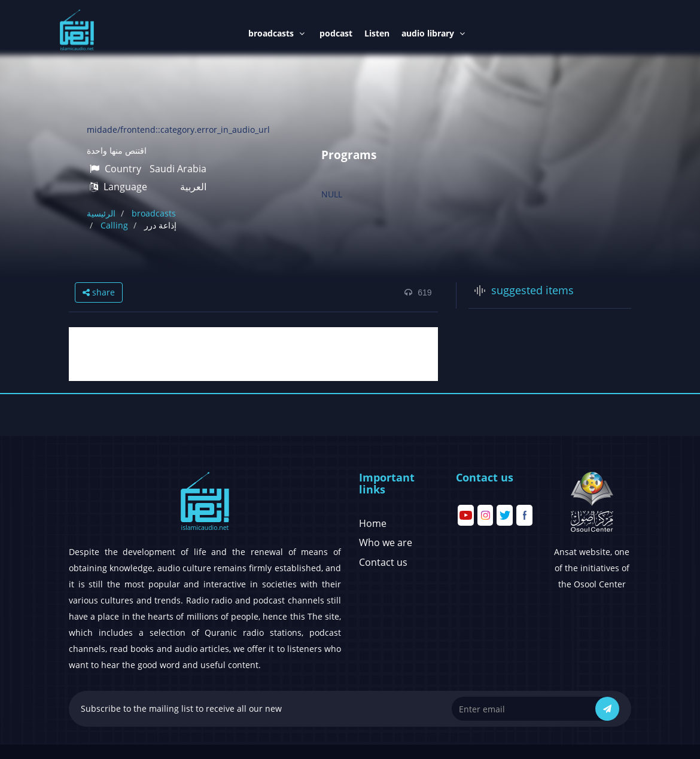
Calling (114, 225)
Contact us (383, 562)
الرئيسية (101, 213)
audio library (433, 33)
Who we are (386, 542)
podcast (336, 33)
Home (373, 523)
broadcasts (276, 33)
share (99, 292)
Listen (377, 33)
